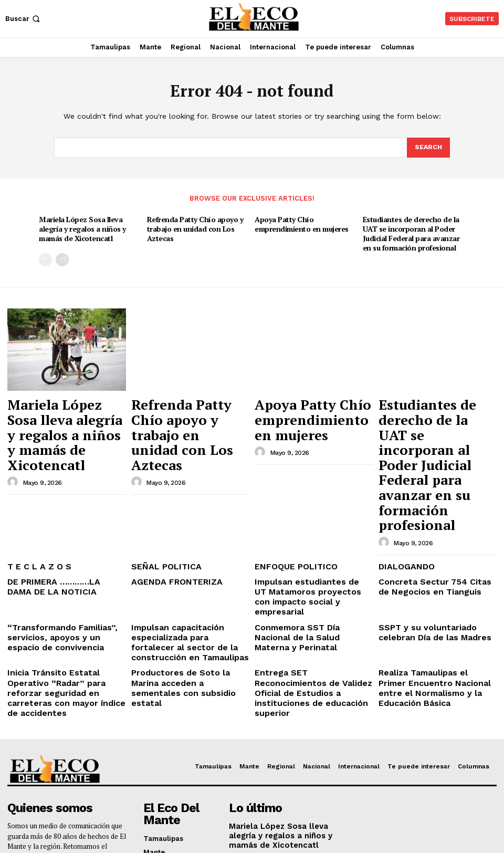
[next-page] (62, 256)
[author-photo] (14, 433)
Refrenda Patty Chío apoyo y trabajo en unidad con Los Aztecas (193, 227)
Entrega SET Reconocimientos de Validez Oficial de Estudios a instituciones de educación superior (312, 569)
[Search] (428, 148)
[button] (24, 19)
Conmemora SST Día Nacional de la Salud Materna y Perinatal (312, 523)
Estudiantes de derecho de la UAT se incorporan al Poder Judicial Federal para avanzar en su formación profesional (409, 231)
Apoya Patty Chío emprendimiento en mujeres (300, 222)
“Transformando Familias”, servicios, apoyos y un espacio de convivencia (65, 527)
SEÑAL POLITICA (160, 476)
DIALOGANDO (402, 476)
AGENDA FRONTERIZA (169, 489)
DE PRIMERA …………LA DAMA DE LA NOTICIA (63, 493)
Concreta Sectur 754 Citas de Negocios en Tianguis (430, 493)
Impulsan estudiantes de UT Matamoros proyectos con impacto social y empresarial (304, 497)
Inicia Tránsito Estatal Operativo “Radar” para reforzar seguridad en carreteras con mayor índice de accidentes (65, 569)
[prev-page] (45, 256)
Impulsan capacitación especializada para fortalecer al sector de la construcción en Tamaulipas (187, 531)
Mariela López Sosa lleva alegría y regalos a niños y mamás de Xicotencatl (82, 227)
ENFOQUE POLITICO (289, 476)
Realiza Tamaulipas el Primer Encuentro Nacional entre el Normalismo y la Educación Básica (429, 569)
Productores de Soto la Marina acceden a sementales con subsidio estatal (184, 565)
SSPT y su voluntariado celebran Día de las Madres (435, 523)
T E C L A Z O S (34, 476)
